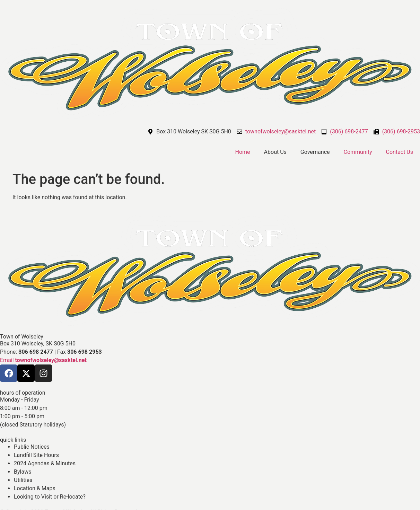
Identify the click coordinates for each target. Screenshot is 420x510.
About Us (275, 152)
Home (243, 152)
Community (358, 152)
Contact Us (399, 152)
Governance (315, 152)
